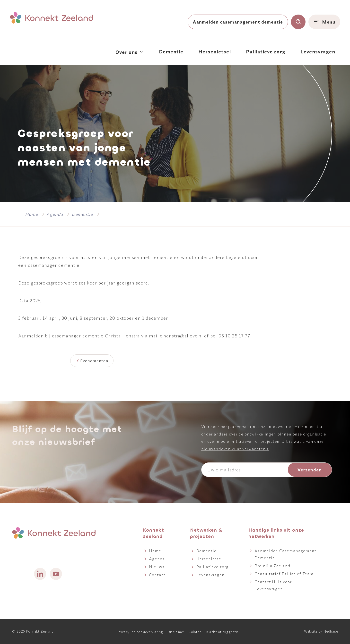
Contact (157, 575)
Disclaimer (176, 632)
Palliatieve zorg (266, 52)
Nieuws (157, 567)
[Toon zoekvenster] (298, 22)
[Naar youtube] (56, 574)
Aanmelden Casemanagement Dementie (285, 554)
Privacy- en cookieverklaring (140, 632)
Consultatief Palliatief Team (284, 574)
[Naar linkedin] (40, 574)
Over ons (127, 52)
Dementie (171, 52)
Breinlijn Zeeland (272, 566)
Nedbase (331, 631)
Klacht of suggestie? (223, 632)
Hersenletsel (215, 52)
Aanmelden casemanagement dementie (238, 22)
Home (155, 551)
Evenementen (94, 361)
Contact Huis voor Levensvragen (273, 585)
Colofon (195, 632)
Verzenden (310, 470)
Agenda (157, 559)
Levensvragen (318, 52)
